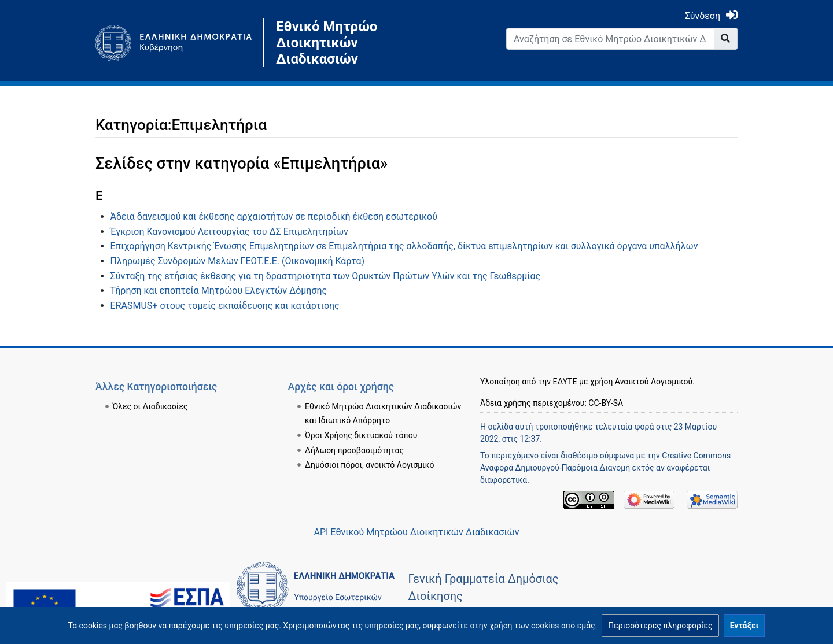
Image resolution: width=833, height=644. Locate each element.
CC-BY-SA (606, 403)
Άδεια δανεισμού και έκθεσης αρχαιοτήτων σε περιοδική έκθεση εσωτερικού (274, 216)
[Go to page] (726, 39)
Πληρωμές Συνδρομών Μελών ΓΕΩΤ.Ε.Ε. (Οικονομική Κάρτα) (237, 261)
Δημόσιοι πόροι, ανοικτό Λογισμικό (369, 465)
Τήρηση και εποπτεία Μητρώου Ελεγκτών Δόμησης (219, 290)
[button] (660, 626)
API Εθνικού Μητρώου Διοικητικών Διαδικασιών (416, 532)
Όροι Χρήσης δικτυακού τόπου (361, 435)
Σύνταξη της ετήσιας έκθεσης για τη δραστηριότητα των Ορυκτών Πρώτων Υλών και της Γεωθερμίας (326, 276)
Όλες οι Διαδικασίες (150, 406)
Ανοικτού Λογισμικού (654, 382)
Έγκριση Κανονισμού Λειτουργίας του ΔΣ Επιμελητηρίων (229, 232)
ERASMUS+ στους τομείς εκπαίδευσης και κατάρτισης (225, 306)
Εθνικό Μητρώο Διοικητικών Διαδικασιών (327, 43)
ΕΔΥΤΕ (565, 382)
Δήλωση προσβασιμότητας (354, 450)
